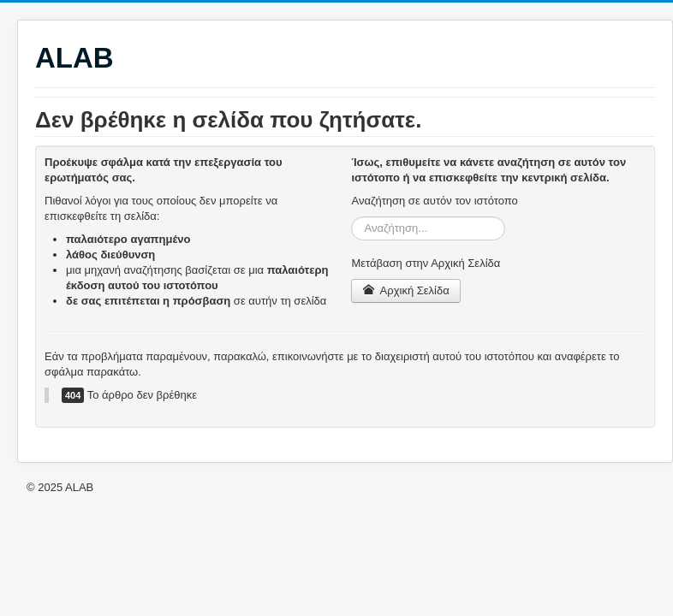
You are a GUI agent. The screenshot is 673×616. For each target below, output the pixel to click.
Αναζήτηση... (351, 217)
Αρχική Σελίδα (405, 290)
